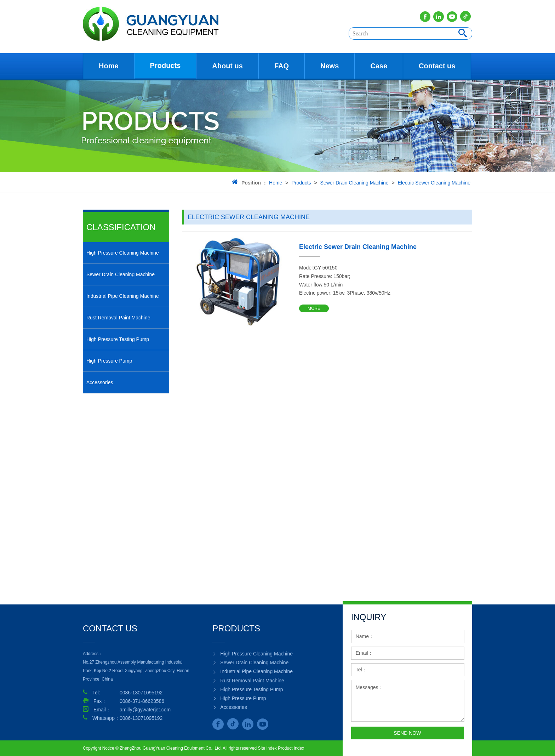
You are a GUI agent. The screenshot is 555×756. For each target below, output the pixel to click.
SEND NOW (407, 733)
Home (109, 66)
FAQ (282, 66)
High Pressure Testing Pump (118, 339)
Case (379, 66)
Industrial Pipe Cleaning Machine (123, 296)
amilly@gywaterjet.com (145, 710)
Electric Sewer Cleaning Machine (434, 183)
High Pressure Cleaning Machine (123, 253)
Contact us (437, 66)
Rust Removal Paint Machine (118, 318)
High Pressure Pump (109, 361)
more (314, 308)
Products (165, 66)
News (330, 66)
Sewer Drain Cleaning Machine (354, 183)
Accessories (100, 382)
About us (227, 66)
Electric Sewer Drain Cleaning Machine (358, 247)
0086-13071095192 (141, 718)
